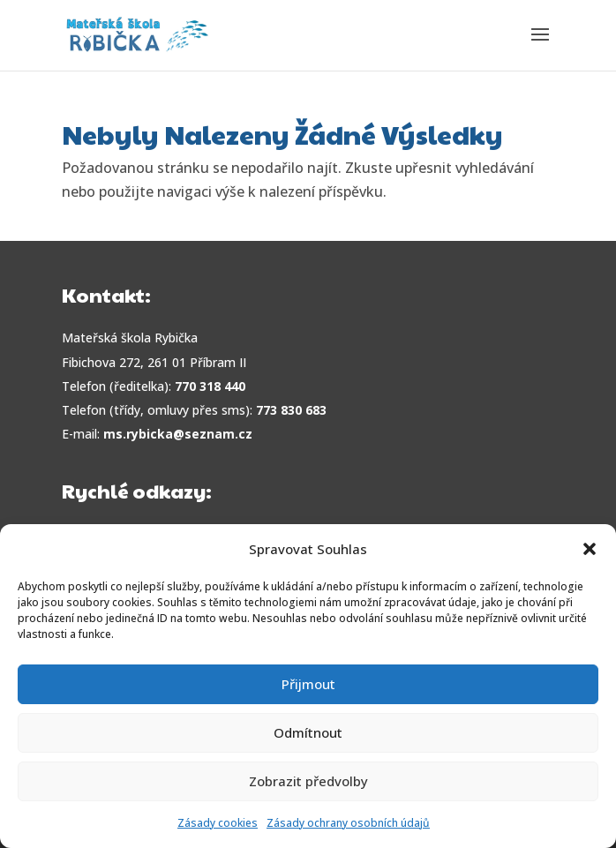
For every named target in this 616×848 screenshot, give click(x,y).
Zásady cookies (218, 823)
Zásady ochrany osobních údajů (348, 823)
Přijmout (308, 684)
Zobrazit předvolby (308, 781)
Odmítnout (308, 732)
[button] (590, 549)
